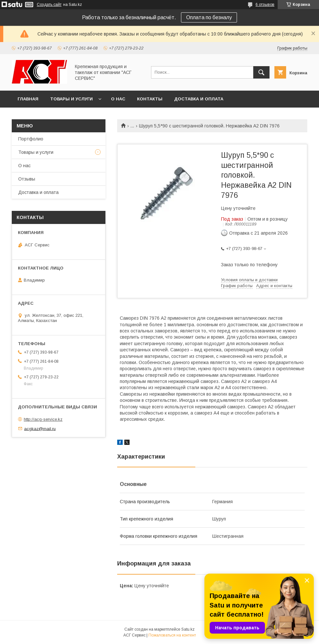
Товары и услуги (71, 99)
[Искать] (261, 72)
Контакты (150, 99)
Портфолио (31, 139)
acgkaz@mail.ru (40, 428)
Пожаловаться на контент (172, 635)
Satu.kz (188, 629)
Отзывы (27, 179)
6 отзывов (265, 5)
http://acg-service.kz (43, 419)
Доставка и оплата (199, 99)
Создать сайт (49, 5)
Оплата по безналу (209, 17)
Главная (28, 99)
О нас (118, 99)
